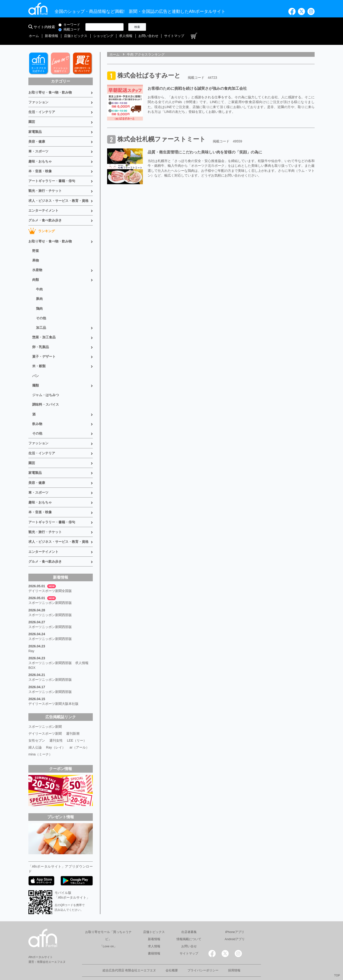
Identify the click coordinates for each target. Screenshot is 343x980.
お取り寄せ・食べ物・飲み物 (50, 84)
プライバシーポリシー (203, 957)
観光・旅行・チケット (45, 182)
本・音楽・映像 (40, 162)
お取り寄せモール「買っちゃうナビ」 (108, 922)
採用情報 (234, 957)
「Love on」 (108, 933)
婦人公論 (35, 734)
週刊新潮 (73, 721)
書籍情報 (154, 940)
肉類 (36, 270)
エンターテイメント (43, 201)
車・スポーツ (38, 143)
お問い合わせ (268, 27)
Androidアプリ (235, 926)
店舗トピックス (198, 27)
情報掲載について (189, 926)
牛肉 (39, 280)
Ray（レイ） (56, 734)
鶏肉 (39, 299)
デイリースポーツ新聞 (45, 721)
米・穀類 (39, 356)
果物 (36, 251)
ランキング (42, 222)
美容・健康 (37, 133)
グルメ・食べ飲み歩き (45, 211)
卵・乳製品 (41, 337)
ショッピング (225, 27)
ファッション (38, 94)
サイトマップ (293, 27)
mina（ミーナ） (40, 741)
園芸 (32, 113)
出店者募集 (189, 919)
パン (36, 366)
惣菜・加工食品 (44, 327)
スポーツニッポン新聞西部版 (50, 591)
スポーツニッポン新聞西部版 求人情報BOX (58, 653)
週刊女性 (56, 728)
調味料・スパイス (46, 394)
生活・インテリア (42, 104)
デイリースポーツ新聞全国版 (50, 579)
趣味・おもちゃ (40, 152)
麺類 (36, 375)
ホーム (159, 27)
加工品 (41, 318)
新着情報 (175, 27)
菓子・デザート (44, 346)
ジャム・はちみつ (46, 385)
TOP (337, 975)
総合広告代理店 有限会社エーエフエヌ (129, 957)
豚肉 (39, 289)
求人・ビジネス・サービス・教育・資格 (58, 192)
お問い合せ (189, 933)
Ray (31, 639)
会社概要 (172, 957)
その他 (41, 308)
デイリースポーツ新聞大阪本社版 (53, 692)
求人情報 (246, 27)
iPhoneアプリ (235, 919)
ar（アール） (79, 734)
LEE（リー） (77, 728)
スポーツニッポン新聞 (45, 714)
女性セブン (37, 728)
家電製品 (35, 123)
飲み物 (37, 413)
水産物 (37, 261)
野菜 (36, 241)
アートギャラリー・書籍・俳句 (52, 172)
